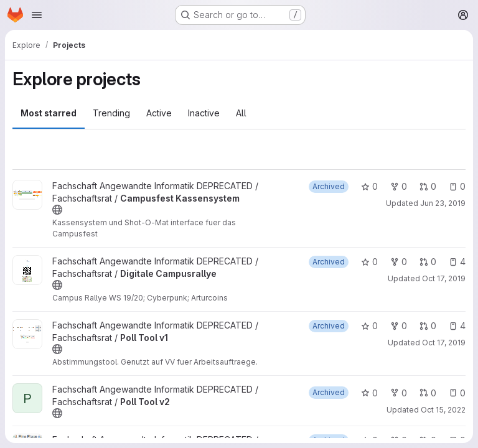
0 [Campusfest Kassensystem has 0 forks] (399, 186)
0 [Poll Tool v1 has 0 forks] (399, 326)
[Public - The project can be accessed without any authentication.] (57, 210)
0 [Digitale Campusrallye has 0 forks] (399, 262)
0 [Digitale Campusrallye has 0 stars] (369, 262)
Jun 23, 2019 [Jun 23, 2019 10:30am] (443, 203)
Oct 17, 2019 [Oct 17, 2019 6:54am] (444, 343)
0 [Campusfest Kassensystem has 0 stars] (369, 186)
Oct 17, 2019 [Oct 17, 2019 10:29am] (444, 278)
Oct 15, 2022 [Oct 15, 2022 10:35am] (443, 410)
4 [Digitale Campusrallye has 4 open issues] (457, 262)
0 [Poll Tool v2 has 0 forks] (399, 393)
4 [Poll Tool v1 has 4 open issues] (457, 326)
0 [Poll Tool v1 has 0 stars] (369, 326)
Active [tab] (159, 113)
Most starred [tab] (49, 113)
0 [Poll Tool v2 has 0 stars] (369, 393)
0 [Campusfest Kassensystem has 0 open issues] (457, 186)
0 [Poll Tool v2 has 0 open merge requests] (428, 393)
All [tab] (241, 113)
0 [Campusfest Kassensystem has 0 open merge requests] (428, 186)
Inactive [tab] (204, 113)
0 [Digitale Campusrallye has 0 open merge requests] (428, 262)
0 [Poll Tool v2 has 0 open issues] (457, 393)
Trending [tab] (111, 113)
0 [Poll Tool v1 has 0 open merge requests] (428, 326)
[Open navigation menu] (37, 15)
